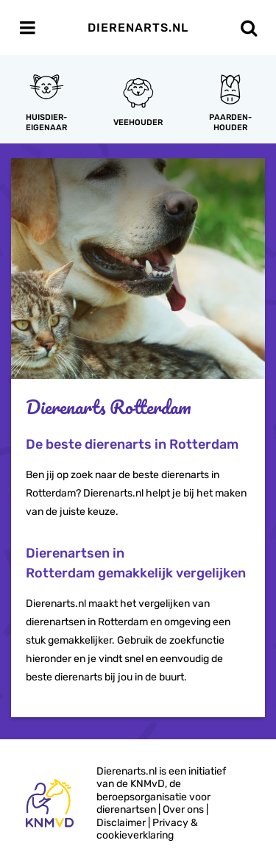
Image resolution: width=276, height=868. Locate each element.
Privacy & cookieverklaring (147, 829)
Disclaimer (121, 823)
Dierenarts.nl (138, 28)
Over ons (183, 810)
